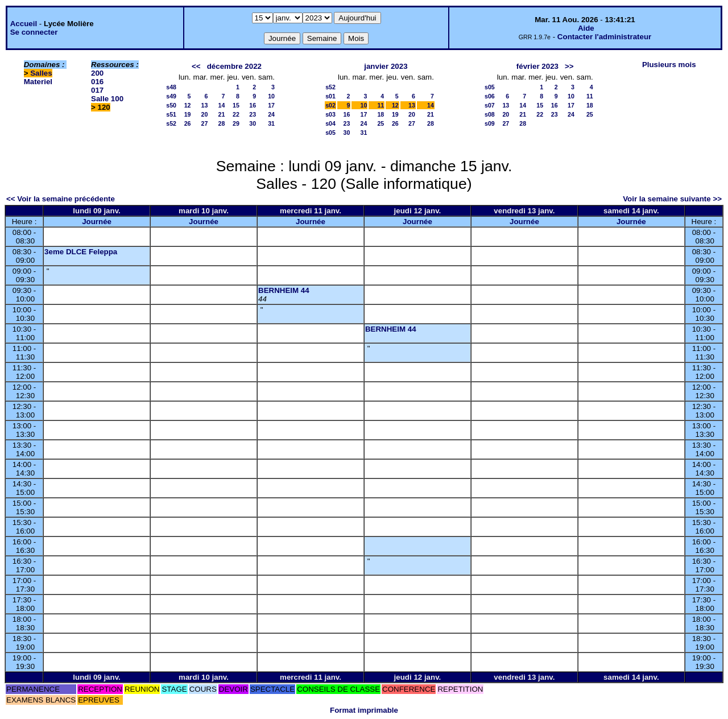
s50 (171, 105)
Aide (586, 28)
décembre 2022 (234, 66)
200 (97, 73)
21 (222, 114)
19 (188, 114)
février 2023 (537, 66)
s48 (171, 87)
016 (97, 82)
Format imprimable (364, 710)
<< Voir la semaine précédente (61, 199)
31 (271, 123)
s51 (171, 114)
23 (253, 114)
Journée (97, 222)
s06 (490, 96)
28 (222, 123)
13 (205, 105)
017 (97, 90)
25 (380, 123)
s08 (490, 114)
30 (253, 123)
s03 (330, 114)
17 (271, 105)
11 (380, 105)
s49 (171, 96)
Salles (41, 73)
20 (205, 114)
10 (271, 96)
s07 (490, 105)
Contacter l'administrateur (604, 37)
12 (188, 105)
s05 (330, 133)
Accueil (24, 24)
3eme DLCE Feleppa (81, 252)
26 (188, 123)
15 (236, 105)
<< (196, 66)
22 (236, 114)
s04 (330, 123)
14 (222, 105)
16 (253, 105)
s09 (490, 123)
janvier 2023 (386, 66)
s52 (171, 123)
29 (236, 123)
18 (380, 114)
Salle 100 (107, 99)
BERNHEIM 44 (284, 290)
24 (271, 114)
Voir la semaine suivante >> (672, 199)
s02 (330, 105)
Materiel (38, 82)
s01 (330, 96)
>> (569, 66)
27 (205, 123)
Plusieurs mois (669, 65)
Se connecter (34, 32)
